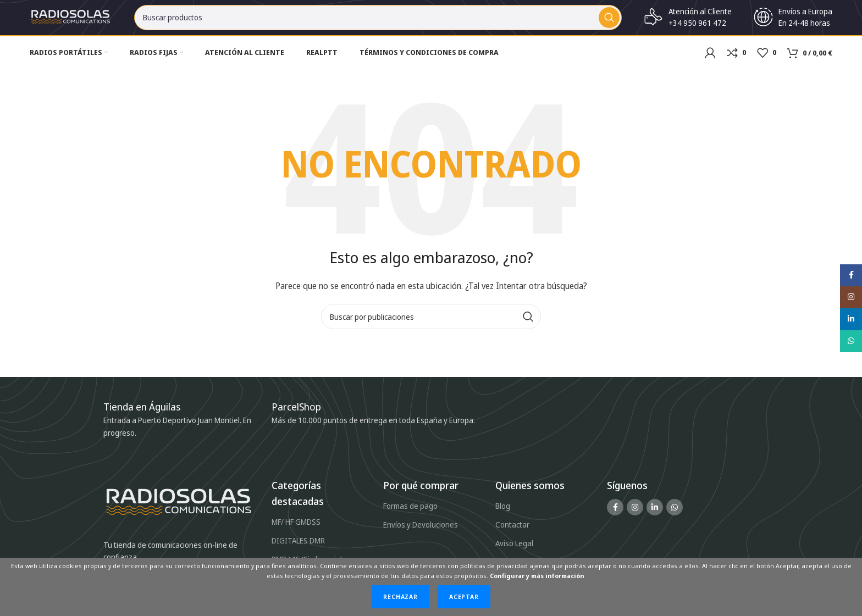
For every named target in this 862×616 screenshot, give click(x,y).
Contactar (512, 533)
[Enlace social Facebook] (615, 516)
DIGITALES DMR (298, 549)
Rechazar (400, 596)
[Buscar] (378, 22)
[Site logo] (71, 21)
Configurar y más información (537, 576)
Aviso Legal (514, 552)
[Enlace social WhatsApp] (675, 516)
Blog (503, 515)
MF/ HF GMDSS (296, 531)
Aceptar (464, 596)
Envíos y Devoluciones (421, 533)
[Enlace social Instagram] (635, 516)
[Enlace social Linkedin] (655, 516)
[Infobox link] (302, 416)
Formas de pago (410, 515)
